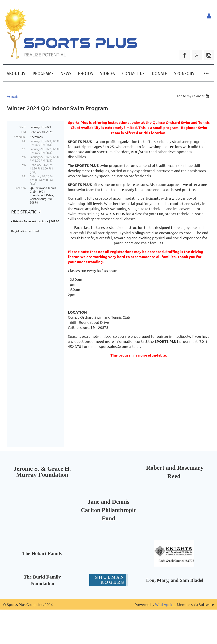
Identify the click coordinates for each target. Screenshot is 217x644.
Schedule (20, 137)
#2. (24, 149)
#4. (24, 165)
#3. (24, 157)
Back (14, 97)
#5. (24, 176)
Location (20, 188)
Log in (209, 16)
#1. (24, 141)
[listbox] (193, 96)
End (23, 132)
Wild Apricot (166, 634)
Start (23, 127)
